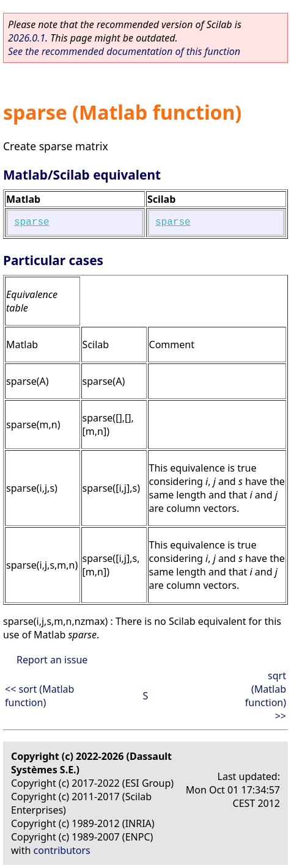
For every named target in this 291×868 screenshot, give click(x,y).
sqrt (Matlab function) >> (266, 696)
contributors (62, 850)
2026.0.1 (27, 38)
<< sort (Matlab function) (39, 696)
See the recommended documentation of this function (124, 51)
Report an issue (52, 660)
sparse (32, 222)
